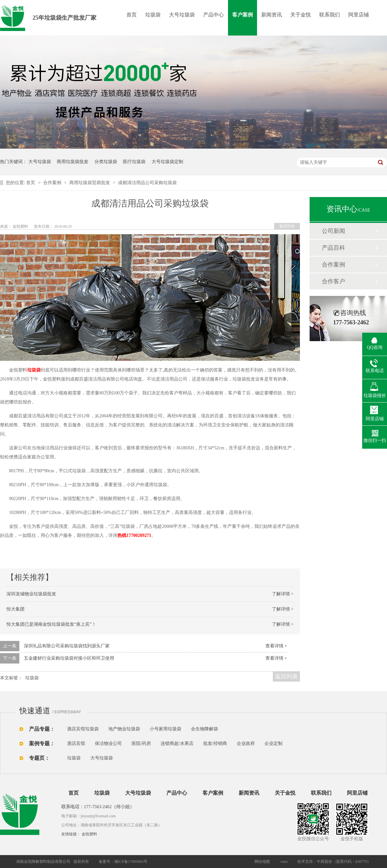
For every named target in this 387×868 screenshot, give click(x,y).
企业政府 (246, 743)
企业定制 (273, 743)
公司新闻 (333, 231)
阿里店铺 (359, 15)
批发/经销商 (215, 743)
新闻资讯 (272, 15)
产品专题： (42, 729)
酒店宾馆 (76, 743)
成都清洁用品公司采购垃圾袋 (147, 183)
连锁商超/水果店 (177, 743)
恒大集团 (15, 609)
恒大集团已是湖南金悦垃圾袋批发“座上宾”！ (51, 624)
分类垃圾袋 (106, 162)
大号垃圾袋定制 (167, 162)
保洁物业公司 (108, 743)
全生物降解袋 (204, 729)
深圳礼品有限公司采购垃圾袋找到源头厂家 (67, 646)
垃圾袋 (153, 15)
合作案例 (53, 183)
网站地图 (262, 862)
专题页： (39, 758)
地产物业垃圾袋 (124, 729)
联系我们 (330, 15)
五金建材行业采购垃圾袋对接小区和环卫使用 (69, 658)
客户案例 (243, 15)
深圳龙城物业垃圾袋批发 (31, 594)
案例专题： (42, 743)
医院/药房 (141, 743)
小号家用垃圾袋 (165, 729)
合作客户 (333, 281)
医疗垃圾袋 (134, 162)
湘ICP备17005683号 (131, 862)
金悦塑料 (89, 834)
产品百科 (333, 248)
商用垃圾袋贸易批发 (90, 183)
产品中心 (213, 15)
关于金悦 (301, 15)
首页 (132, 15)
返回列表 (287, 226)
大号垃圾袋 (182, 15)
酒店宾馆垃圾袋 (83, 729)
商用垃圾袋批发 (73, 162)
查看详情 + (276, 646)
